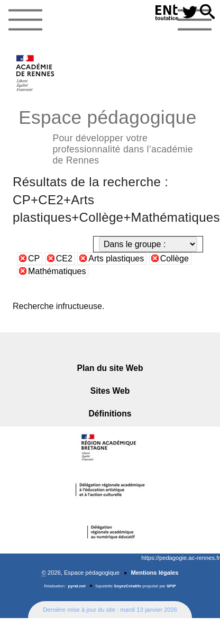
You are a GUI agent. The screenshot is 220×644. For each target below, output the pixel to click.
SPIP (171, 586)
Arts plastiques (116, 258)
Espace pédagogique (110, 135)
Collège (175, 258)
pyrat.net (77, 586)
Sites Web (110, 391)
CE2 (64, 258)
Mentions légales (154, 573)
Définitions (110, 414)
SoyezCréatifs (127, 586)
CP (34, 258)
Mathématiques (57, 271)
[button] (207, 12)
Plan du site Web (110, 368)
